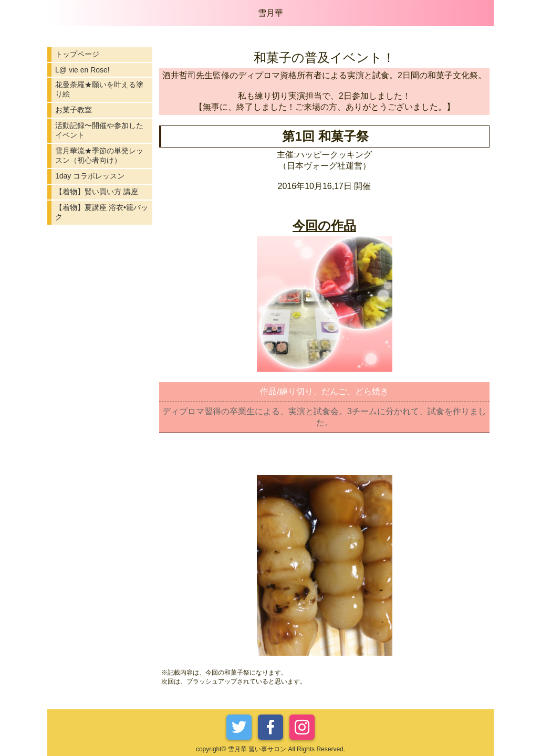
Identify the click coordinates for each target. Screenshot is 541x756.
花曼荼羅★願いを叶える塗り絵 (99, 89)
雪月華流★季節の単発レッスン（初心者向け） (99, 155)
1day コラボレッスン (90, 176)
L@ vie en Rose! (82, 70)
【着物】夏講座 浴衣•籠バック (102, 212)
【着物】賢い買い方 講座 (97, 192)
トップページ (77, 54)
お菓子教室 (74, 110)
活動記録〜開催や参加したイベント (99, 130)
